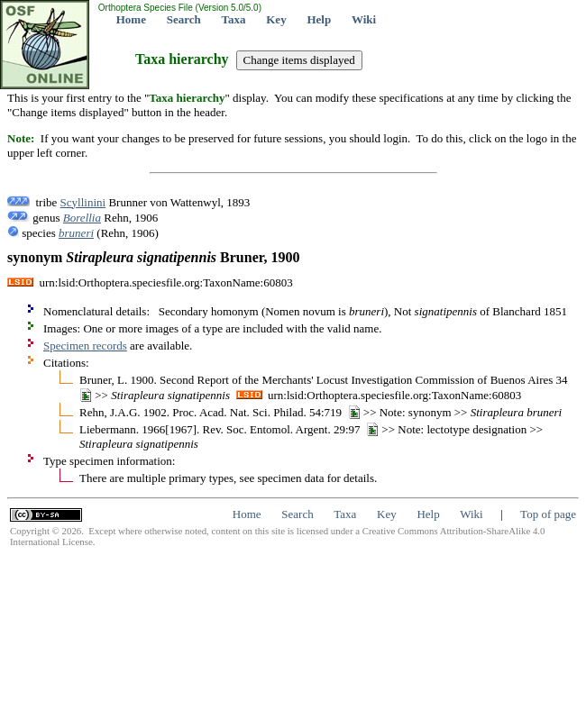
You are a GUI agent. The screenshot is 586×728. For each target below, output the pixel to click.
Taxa (234, 19)
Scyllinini (83, 202)
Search (184, 19)
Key (276, 19)
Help (319, 19)
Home (131, 19)
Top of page (548, 514)
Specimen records (85, 346)
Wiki (364, 19)
